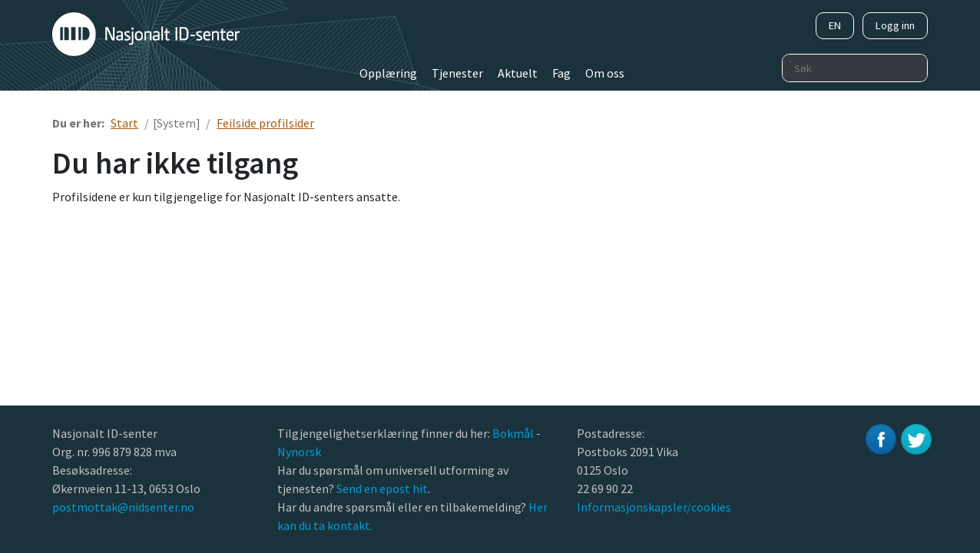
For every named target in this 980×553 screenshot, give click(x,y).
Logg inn (895, 25)
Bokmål (514, 433)
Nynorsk (300, 452)
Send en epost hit (382, 488)
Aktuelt (518, 73)
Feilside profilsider (265, 123)
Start (124, 123)
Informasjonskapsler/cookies (654, 507)
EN (835, 25)
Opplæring (388, 73)
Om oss (605, 73)
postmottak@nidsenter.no (123, 507)
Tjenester (457, 73)
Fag (561, 73)
